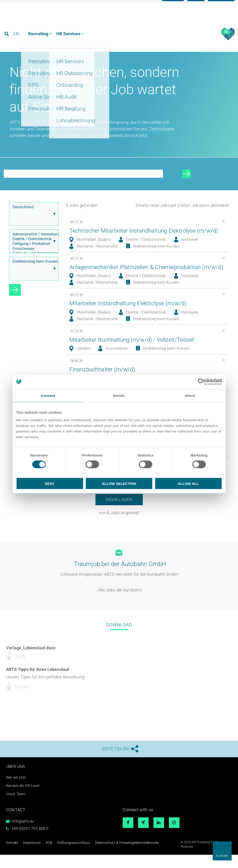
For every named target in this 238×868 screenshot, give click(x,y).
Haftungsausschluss (64, 855)
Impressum (28, 855)
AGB (43, 855)
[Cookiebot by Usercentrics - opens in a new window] (201, 382)
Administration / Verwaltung (33, 244)
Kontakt (222, 856)
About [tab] (190, 396)
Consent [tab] (48, 396)
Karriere (173, 5)
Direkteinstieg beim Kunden (33, 271)
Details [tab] (119, 396)
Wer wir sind (16, 791)
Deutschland (33, 217)
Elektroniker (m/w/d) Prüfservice (114, 506)
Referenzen (221, 5)
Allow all (188, 483)
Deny (50, 483)
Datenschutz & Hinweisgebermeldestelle (108, 855)
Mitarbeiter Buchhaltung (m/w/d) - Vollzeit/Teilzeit (137, 366)
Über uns (16, 780)
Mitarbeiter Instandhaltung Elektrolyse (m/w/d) (132, 329)
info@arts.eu (23, 835)
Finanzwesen (33, 258)
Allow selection (119, 483)
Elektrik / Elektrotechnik (33, 249)
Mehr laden (119, 534)
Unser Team (16, 807)
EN (17, 25)
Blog (196, 5)
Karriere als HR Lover (24, 799)
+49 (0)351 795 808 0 (30, 842)
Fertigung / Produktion (33, 253)
